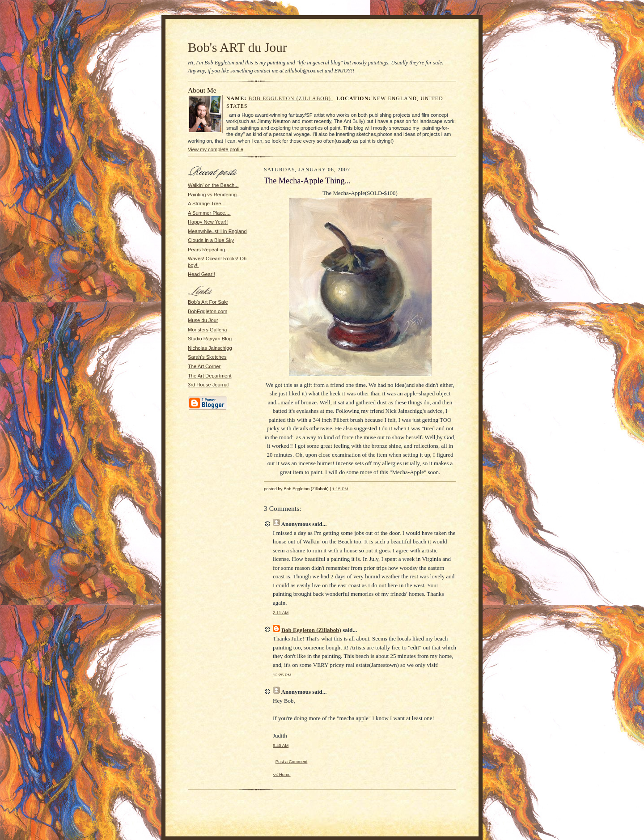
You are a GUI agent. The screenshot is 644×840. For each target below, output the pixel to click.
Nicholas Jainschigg (210, 348)
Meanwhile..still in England (217, 231)
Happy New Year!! (208, 222)
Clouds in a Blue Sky (211, 240)
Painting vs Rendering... (214, 195)
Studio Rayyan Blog (210, 339)
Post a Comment (292, 762)
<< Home (282, 774)
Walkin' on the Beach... (213, 185)
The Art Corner (204, 366)
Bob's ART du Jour (237, 47)
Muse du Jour (203, 320)
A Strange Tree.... (207, 204)
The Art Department (210, 376)
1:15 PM (340, 489)
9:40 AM (281, 745)
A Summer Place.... (209, 213)
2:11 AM (281, 613)
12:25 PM (282, 675)
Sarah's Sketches (207, 357)
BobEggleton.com (208, 311)
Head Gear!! (201, 274)
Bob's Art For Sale (208, 302)
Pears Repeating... (209, 250)
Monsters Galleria (208, 330)
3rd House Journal (208, 385)
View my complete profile (216, 149)
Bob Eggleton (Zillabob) (291, 99)
